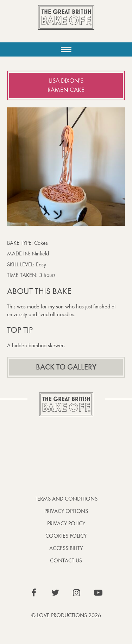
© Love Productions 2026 (66, 615)
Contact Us (66, 560)
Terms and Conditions (66, 499)
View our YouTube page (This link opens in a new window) (98, 593)
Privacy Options (66, 511)
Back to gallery (66, 367)
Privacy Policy (66, 523)
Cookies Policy (66, 536)
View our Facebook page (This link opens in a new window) (34, 593)
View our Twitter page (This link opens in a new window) (55, 593)
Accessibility (66, 548)
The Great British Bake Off (66, 23)
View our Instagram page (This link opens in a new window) (77, 593)
